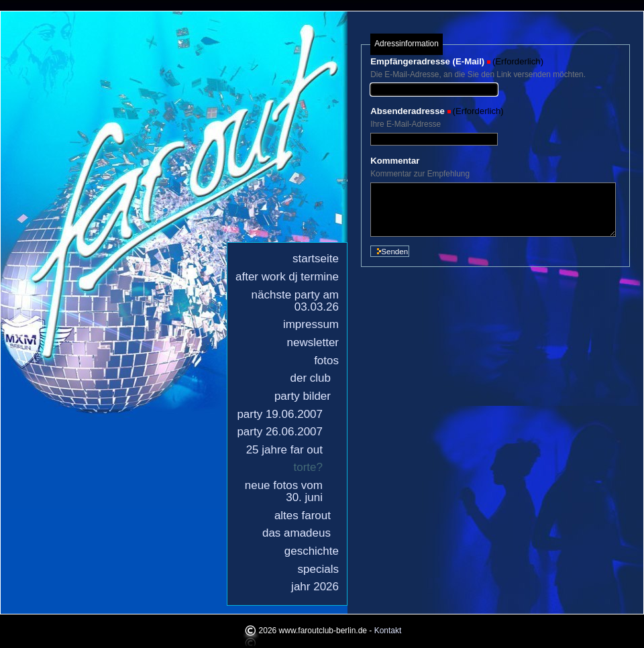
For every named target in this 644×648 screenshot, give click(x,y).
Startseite (316, 259)
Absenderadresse (408, 111)
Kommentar (395, 161)
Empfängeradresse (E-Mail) (427, 61)
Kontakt (388, 631)
